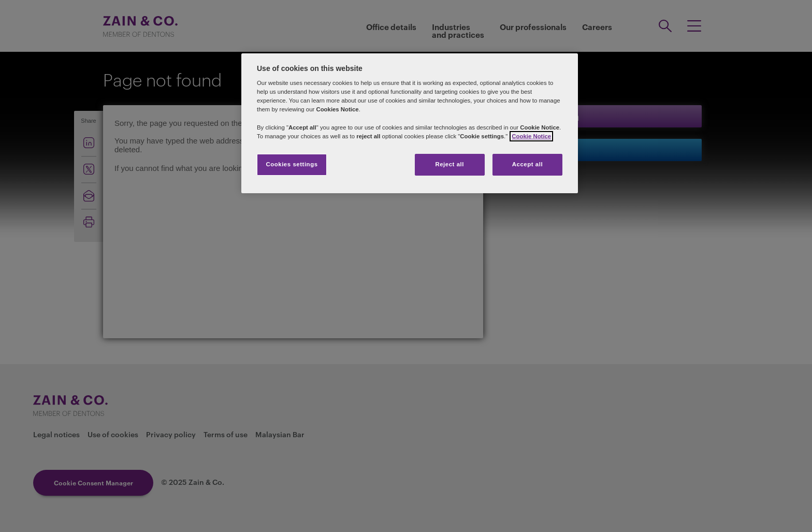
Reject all (450, 164)
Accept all (527, 164)
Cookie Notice (531, 136)
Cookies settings (292, 164)
